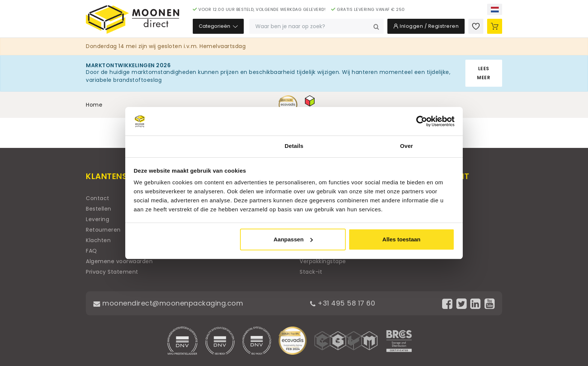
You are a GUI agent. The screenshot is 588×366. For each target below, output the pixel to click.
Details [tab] (294, 146)
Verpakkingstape (323, 261)
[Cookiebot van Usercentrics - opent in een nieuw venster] (422, 121)
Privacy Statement (112, 272)
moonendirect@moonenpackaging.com (168, 303)
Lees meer (484, 73)
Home (94, 105)
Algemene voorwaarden (119, 261)
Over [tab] (407, 146)
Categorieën (218, 26)
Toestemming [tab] (181, 146)
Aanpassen (293, 239)
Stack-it (311, 272)
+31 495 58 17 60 (343, 303)
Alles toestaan (402, 239)
